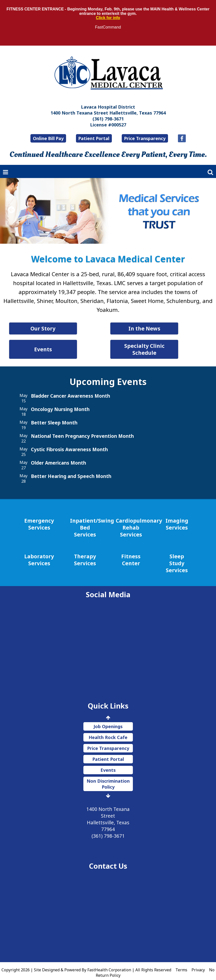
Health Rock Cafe (108, 730)
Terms (181, 963)
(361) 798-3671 (108, 119)
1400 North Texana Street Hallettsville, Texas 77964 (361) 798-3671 (108, 816)
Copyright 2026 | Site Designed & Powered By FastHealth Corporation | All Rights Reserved (86, 963)
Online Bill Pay (48, 138)
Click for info (108, 18)
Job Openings (108, 719)
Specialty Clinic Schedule (159, 346)
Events (57, 346)
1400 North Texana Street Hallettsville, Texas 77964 (108, 113)
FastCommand (108, 27)
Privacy (198, 963)
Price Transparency (145, 138)
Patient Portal (94, 138)
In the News (159, 328)
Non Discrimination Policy (108, 777)
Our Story (57, 328)
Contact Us (108, 859)
